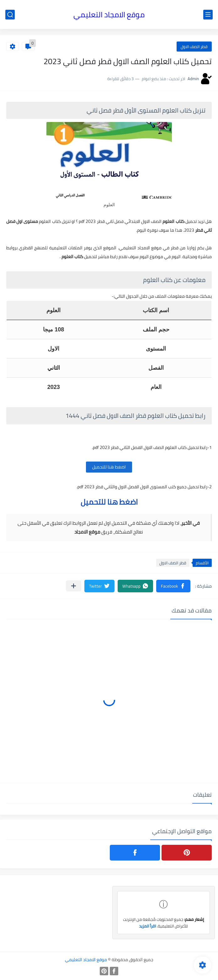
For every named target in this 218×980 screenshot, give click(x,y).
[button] (173, 586)
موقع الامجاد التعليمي (109, 15)
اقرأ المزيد (147, 926)
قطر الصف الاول (194, 47)
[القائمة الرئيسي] (208, 15)
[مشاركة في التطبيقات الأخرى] (74, 586)
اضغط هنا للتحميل (109, 467)
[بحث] (10, 15)
